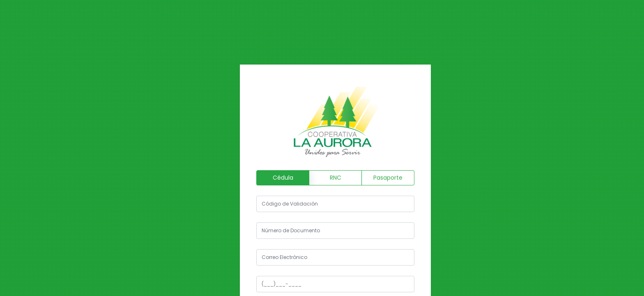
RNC (336, 178)
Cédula (283, 178)
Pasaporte (388, 178)
